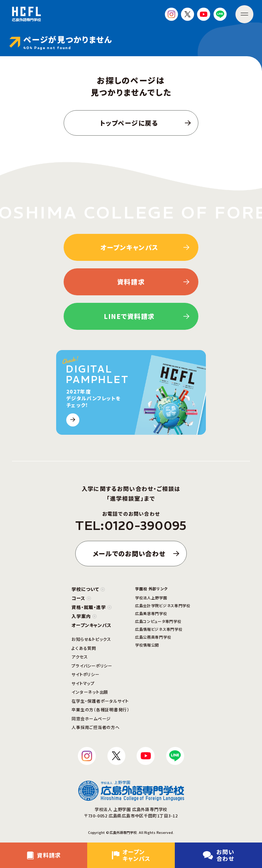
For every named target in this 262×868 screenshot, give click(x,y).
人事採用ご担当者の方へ (95, 727)
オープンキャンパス (92, 625)
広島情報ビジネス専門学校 (159, 629)
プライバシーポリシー (92, 666)
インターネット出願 (90, 692)
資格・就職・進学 (92, 607)
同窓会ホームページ (91, 718)
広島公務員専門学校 (153, 637)
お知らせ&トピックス (91, 639)
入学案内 (84, 616)
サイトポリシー (85, 674)
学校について (88, 589)
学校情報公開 (147, 645)
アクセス (80, 657)
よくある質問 (84, 648)
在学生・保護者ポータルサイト (100, 701)
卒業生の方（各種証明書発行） (100, 709)
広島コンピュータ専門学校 (158, 621)
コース (81, 598)
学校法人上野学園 (151, 598)
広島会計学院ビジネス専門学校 (163, 605)
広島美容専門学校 (151, 613)
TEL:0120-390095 (131, 526)
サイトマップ (83, 683)
